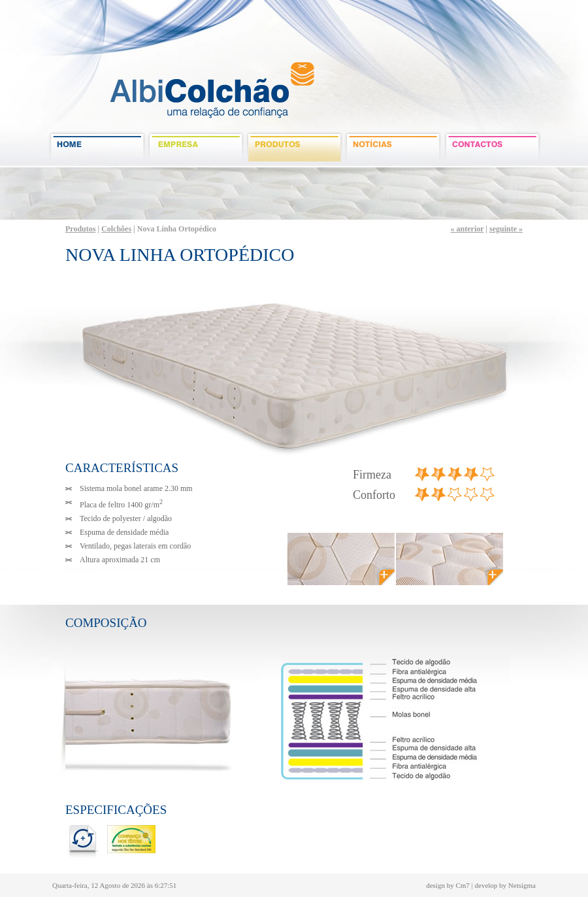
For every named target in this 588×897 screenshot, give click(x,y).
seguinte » (506, 229)
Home (98, 147)
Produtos (80, 229)
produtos (295, 147)
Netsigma (522, 885)
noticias (394, 147)
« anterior (467, 229)
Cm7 (462, 885)
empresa (196, 147)
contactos (492, 147)
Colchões (116, 229)
